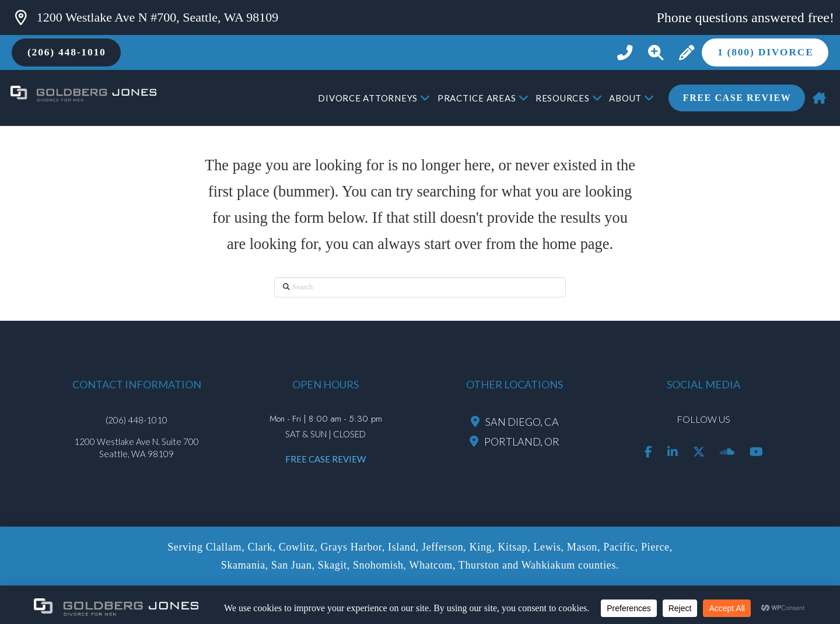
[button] (655, 53)
